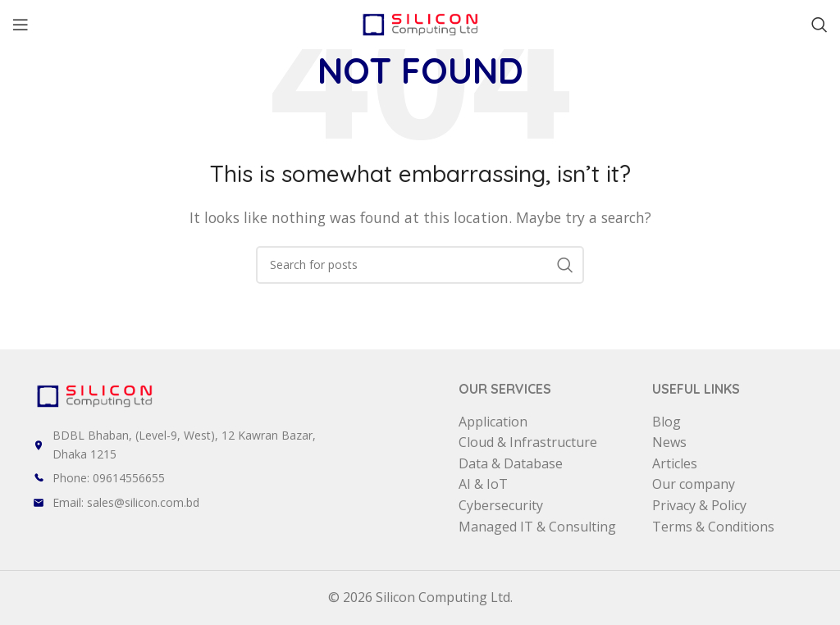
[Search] (819, 25)
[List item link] (246, 478)
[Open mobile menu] (21, 25)
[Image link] (94, 395)
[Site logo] (420, 23)
